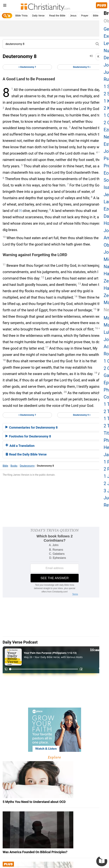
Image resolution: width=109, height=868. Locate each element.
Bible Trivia (21, 16)
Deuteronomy (27, 466)
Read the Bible (57, 16)
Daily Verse (38, 16)
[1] (20, 211)
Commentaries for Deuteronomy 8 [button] (32, 427)
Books (14, 466)
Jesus (73, 16)
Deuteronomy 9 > (82, 67)
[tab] (54, 427)
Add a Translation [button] (20, 446)
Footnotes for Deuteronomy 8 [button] (28, 436)
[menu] (5, 6)
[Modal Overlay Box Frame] (54, 562)
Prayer (85, 16)
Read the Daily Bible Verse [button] (26, 454)
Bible (5, 466)
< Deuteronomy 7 (27, 67)
